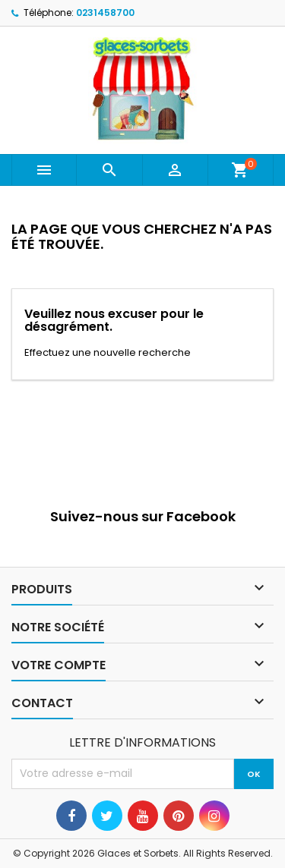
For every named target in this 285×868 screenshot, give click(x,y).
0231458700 (105, 13)
